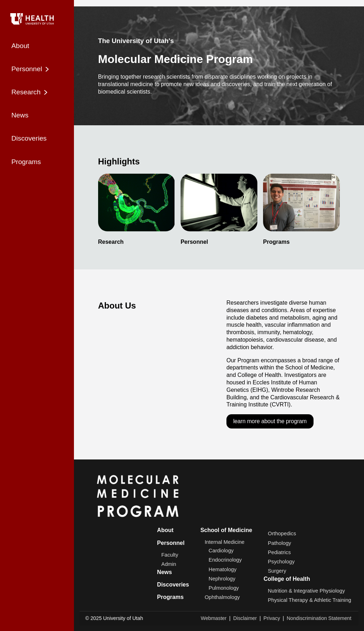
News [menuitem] (20, 115)
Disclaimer (245, 618)
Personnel (171, 543)
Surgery (277, 571)
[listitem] (136, 209)
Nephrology (222, 579)
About (165, 530)
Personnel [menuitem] (31, 69)
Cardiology (221, 551)
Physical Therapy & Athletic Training (309, 600)
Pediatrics (279, 552)
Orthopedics (282, 534)
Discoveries (173, 585)
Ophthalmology (222, 597)
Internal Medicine (225, 542)
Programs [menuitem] (26, 162)
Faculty (170, 555)
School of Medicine (226, 530)
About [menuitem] (20, 46)
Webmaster (214, 618)
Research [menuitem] (30, 92)
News (165, 572)
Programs (170, 597)
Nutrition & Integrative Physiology (306, 591)
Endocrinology (225, 560)
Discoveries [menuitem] (29, 138)
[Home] (37, 17)
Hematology (223, 569)
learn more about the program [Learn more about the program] (270, 421)
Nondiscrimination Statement (319, 618)
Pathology (279, 543)
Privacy (272, 618)
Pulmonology (224, 588)
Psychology (281, 562)
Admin (169, 564)
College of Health (287, 579)
